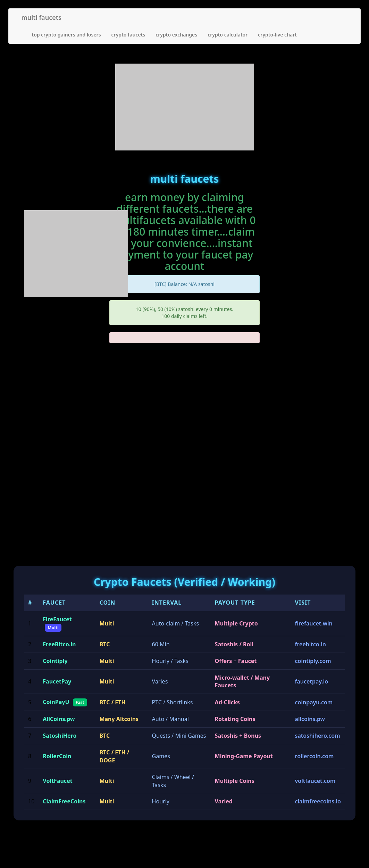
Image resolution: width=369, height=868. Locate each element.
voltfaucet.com (315, 781)
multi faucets (41, 17)
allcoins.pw (310, 719)
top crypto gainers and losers (66, 35)
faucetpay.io (312, 681)
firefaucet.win (314, 623)
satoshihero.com (318, 736)
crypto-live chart (277, 35)
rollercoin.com (315, 756)
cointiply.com (313, 661)
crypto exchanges (176, 35)
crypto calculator (228, 35)
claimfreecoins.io (318, 801)
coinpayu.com (314, 702)
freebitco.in (311, 644)
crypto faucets (128, 35)
